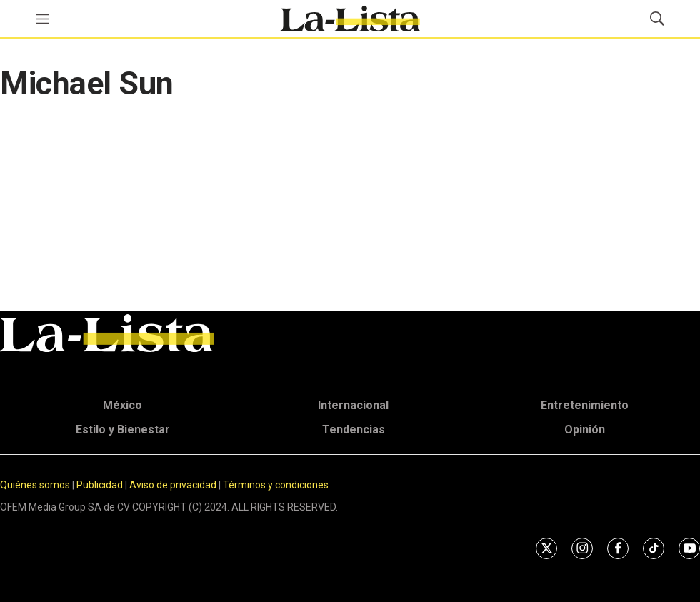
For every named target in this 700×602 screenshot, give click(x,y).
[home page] (350, 19)
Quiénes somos (35, 485)
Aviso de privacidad (173, 485)
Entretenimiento (585, 405)
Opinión (585, 430)
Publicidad (101, 485)
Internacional (353, 405)
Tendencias (354, 430)
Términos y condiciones (276, 485)
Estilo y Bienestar (123, 430)
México (122, 405)
